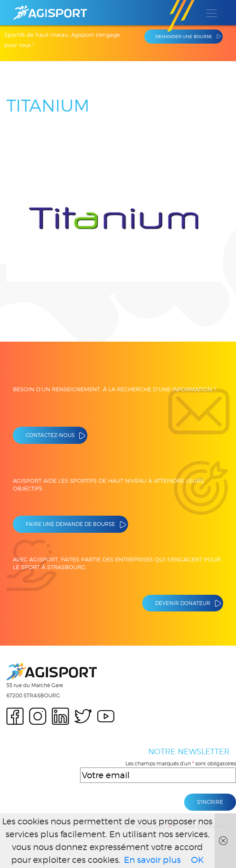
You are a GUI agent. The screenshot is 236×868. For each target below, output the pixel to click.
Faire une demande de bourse (70, 524)
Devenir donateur (183, 603)
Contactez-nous (50, 435)
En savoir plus (152, 860)
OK (197, 860)
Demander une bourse (184, 36)
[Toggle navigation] (211, 13)
